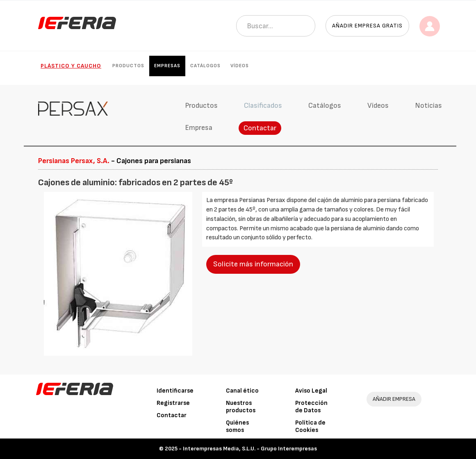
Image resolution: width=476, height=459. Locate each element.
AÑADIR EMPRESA (394, 399)
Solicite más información (253, 264)
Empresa (199, 128)
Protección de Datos (311, 407)
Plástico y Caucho (71, 66)
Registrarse (173, 403)
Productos (128, 66)
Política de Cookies (310, 426)
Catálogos (205, 66)
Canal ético (242, 391)
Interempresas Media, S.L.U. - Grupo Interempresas (250, 449)
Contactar (260, 128)
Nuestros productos (241, 407)
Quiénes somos (237, 426)
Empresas (167, 66)
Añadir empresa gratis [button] (367, 26)
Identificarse (175, 391)
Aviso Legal (311, 391)
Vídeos (240, 66)
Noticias (428, 106)
